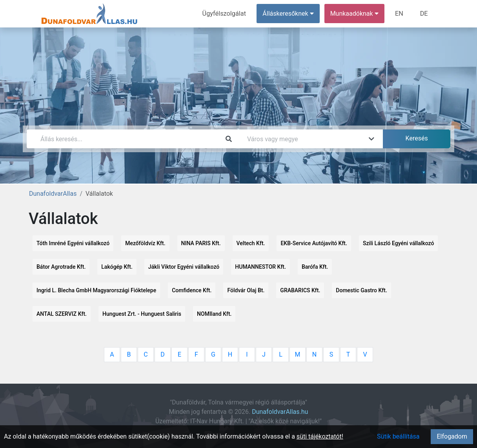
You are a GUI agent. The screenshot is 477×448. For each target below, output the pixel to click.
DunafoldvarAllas (53, 194)
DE (424, 14)
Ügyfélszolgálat (225, 14)
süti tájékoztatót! (320, 436)
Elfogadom (452, 436)
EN (400, 14)
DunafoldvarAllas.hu (280, 412)
